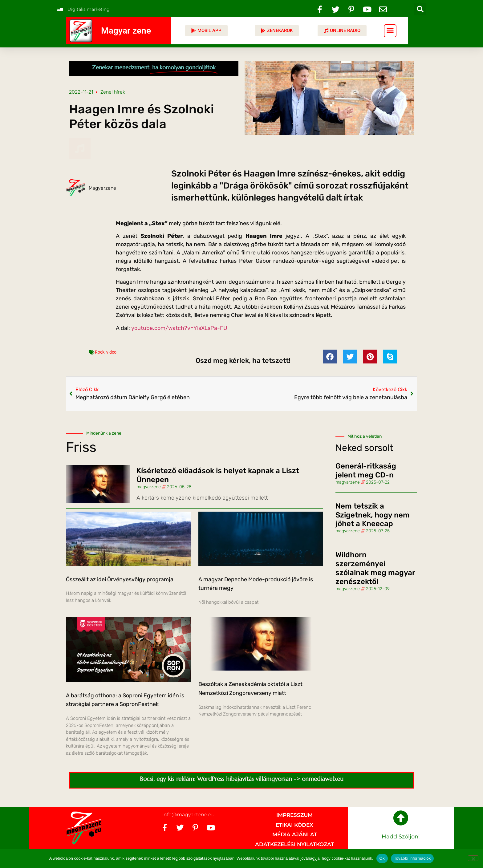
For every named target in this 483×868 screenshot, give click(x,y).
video (111, 352)
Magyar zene (126, 31)
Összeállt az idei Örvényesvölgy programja (120, 579)
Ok (382, 858)
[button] (420, 9)
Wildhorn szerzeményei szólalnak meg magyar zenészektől (375, 568)
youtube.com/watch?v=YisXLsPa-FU (179, 328)
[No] (473, 858)
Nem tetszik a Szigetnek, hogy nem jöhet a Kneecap (373, 515)
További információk (412, 858)
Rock (100, 352)
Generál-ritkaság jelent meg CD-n (366, 471)
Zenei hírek (113, 92)
